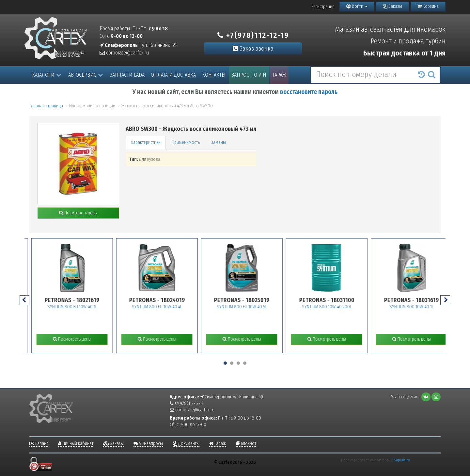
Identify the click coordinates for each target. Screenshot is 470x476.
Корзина (428, 6)
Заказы (392, 6)
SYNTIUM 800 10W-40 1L (428, 307)
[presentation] (24, 300)
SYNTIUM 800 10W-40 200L (343, 307)
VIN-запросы (148, 444)
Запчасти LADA (127, 75)
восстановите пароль (309, 92)
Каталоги (47, 75)
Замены (218, 142)
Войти (357, 6)
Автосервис (86, 75)
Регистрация (323, 7)
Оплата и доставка (173, 75)
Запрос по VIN (249, 75)
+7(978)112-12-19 (253, 35)
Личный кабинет (76, 444)
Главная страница (46, 106)
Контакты (214, 75)
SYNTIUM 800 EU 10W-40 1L (88, 307)
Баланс (39, 444)
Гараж (279, 75)
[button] (225, 363)
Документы (186, 444)
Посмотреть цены (78, 213)
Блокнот (246, 444)
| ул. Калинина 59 (138, 45)
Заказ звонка (253, 48)
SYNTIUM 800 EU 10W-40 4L (173, 307)
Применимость (186, 142)
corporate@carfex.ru (124, 53)
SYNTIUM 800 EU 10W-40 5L (258, 307)
